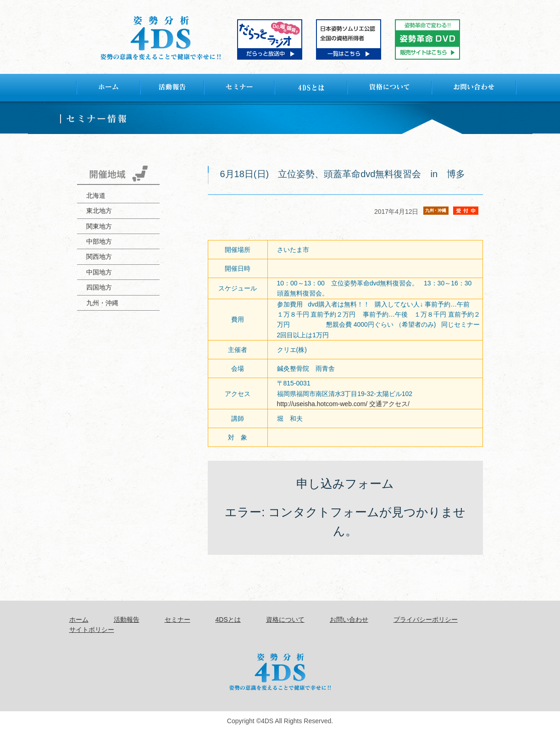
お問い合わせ (349, 619)
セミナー (177, 619)
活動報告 (127, 619)
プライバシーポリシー (426, 619)
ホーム (79, 619)
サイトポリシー (92, 630)
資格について (285, 619)
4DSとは (228, 619)
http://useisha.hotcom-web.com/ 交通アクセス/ (343, 404)
